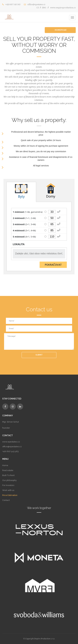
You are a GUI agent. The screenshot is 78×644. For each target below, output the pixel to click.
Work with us (8, 490)
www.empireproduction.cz (63, 8)
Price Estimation (10, 495)
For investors (8, 485)
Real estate (8, 470)
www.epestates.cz (11, 442)
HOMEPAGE (63, 30)
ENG (44, 8)
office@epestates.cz (36, 4)
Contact (6, 500)
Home (5, 465)
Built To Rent (8, 475)
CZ (38, 8)
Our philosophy (9, 480)
